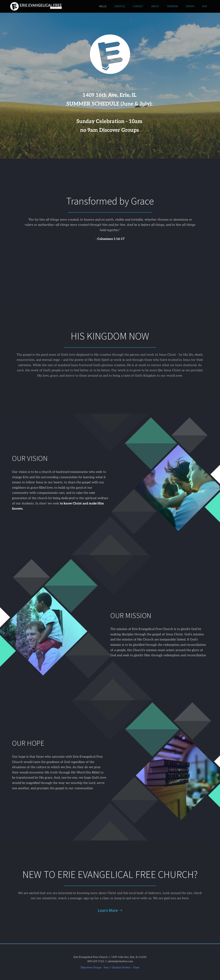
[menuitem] (103, 6)
